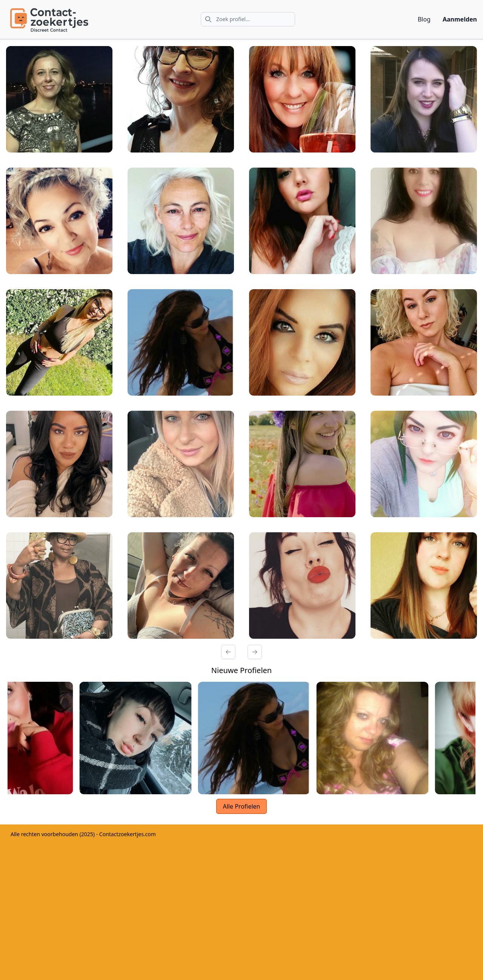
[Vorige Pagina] (228, 652)
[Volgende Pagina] (255, 652)
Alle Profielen (241, 806)
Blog (424, 19)
